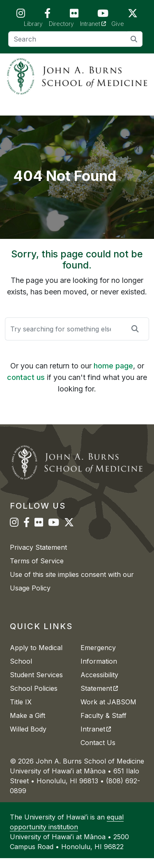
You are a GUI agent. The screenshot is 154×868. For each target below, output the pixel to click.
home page (113, 376)
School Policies (34, 698)
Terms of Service (37, 571)
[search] (134, 39)
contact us (26, 387)
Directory (61, 24)
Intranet (96, 23)
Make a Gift (28, 725)
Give (118, 24)
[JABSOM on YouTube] (103, 15)
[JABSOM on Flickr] (74, 15)
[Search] (75, 39)
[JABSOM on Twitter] (133, 15)
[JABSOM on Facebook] (47, 15)
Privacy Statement (38, 557)
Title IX (21, 712)
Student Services (36, 685)
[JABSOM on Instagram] (21, 15)
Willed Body (28, 739)
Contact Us (98, 752)
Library (33, 24)
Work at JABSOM (108, 712)
